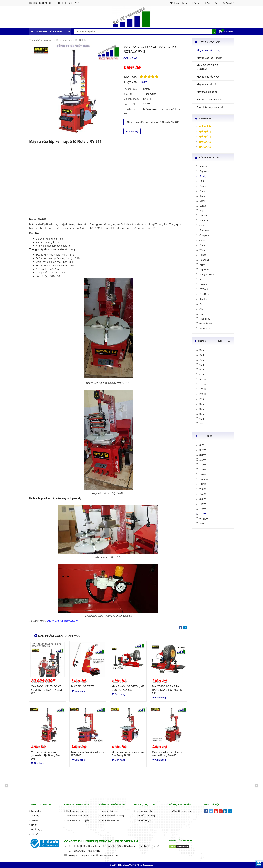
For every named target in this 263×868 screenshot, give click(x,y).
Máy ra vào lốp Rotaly (74, 40)
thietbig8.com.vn (109, 855)
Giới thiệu (174, 3)
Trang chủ (35, 40)
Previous (6, 785)
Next (257, 785)
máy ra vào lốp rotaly (63, 249)
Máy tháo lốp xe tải (207, 92)
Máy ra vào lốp (51, 40)
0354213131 (45, 3)
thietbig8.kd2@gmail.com (82, 855)
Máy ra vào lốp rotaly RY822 (62, 621)
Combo (186, 3)
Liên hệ (196, 3)
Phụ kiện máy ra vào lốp (210, 99)
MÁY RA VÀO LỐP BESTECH (207, 67)
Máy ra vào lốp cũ (207, 84)
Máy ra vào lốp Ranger (209, 58)
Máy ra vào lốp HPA (208, 76)
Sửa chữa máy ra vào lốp (210, 107)
